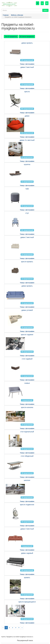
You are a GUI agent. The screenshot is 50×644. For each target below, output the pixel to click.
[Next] (22, 628)
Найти (45, 10)
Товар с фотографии (27, 64)
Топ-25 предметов (11, 37)
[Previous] (3, 628)
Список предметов (27, 37)
